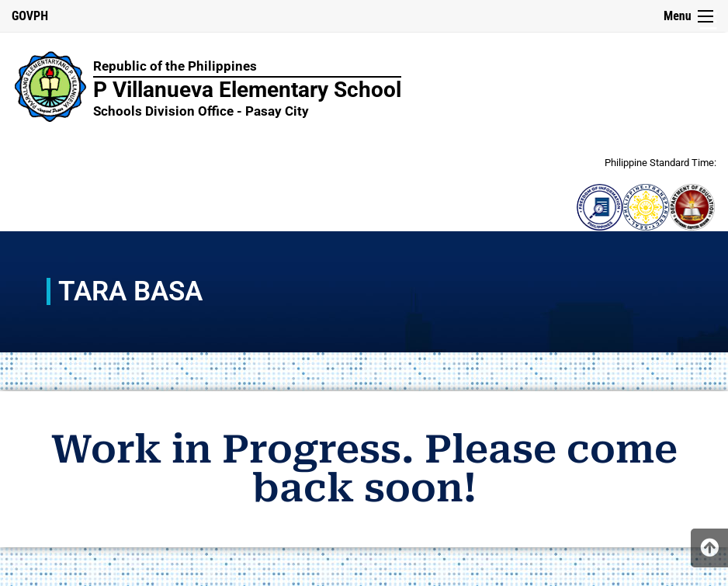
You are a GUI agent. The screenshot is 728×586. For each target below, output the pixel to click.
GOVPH (30, 16)
